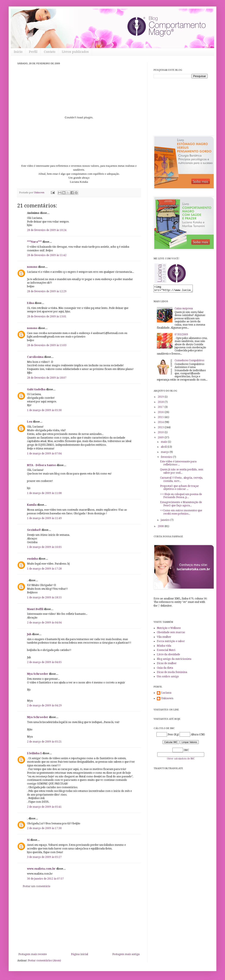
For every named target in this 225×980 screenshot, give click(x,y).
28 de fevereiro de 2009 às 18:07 (47, 378)
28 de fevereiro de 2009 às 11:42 (47, 255)
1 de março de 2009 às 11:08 (44, 493)
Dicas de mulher (167, 665)
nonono (32, 267)
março (165, 453)
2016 (161, 413)
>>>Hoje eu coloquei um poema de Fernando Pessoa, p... (181, 497)
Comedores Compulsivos (189, 362)
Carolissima (35, 357)
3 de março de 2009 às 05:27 (44, 857)
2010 (161, 434)
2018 (161, 403)
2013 (161, 429)
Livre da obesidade (168, 656)
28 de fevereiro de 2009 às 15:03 (47, 345)
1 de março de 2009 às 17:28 (44, 569)
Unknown (167, 700)
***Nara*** (34, 242)
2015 (161, 418)
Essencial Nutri (166, 651)
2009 (161, 439)
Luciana (166, 694)
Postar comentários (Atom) (44, 961)
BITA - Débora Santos (42, 465)
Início (18, 52)
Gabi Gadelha (36, 389)
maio (164, 443)
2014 (161, 423)
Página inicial (80, 954)
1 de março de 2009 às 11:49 (44, 518)
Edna (31, 303)
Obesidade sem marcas (171, 634)
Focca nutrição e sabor (171, 643)
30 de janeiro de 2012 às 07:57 (45, 879)
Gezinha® (34, 530)
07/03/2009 (181, 336)
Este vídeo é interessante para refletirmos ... (178, 464)
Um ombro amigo (168, 678)
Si (28, 840)
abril (164, 448)
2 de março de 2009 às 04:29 (44, 706)
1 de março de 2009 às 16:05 (44, 547)
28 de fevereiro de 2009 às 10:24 (47, 230)
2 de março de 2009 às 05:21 (44, 742)
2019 (161, 398)
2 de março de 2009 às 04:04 (44, 623)
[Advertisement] (79, 920)
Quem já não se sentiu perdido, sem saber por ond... (182, 472)
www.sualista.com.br (41, 869)
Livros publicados (75, 52)
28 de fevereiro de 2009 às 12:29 (47, 291)
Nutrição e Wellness (169, 629)
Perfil (33, 52)
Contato (50, 52)
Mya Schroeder (38, 674)
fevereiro (167, 458)
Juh (29, 634)
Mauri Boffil (35, 609)
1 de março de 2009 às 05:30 (44, 410)
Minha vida (164, 647)
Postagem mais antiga (126, 954)
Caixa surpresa (184, 310)
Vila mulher (164, 638)
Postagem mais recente (33, 954)
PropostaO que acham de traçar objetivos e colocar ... (179, 489)
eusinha (32, 559)
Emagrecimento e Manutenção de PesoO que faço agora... (181, 505)
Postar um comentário (37, 886)
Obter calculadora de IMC (181, 760)
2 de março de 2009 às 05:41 (44, 807)
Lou (30, 422)
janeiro (166, 521)
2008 (161, 528)
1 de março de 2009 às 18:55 (44, 597)
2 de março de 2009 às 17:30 (44, 828)
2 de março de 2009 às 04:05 (44, 662)
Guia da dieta (165, 669)
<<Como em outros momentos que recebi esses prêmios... (181, 513)
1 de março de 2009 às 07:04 (44, 454)
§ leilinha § (34, 753)
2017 (161, 408)
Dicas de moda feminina (172, 673)
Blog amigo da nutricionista (174, 660)
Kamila (32, 505)
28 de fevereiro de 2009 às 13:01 (47, 316)
